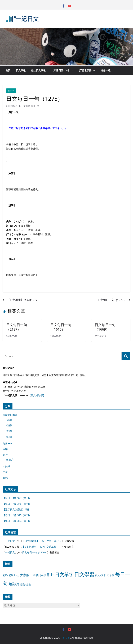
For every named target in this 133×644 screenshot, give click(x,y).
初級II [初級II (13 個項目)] (12, 575)
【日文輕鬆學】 (37, 395)
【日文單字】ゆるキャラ (20, 300)
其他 (5, 478)
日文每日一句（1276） (114, 300)
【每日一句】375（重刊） (17, 515)
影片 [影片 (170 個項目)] (51, 575)
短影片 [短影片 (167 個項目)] (14, 584)
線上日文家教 (38, 70)
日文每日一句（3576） (35, 552)
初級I (9, 420)
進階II (9, 437)
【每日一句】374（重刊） (17, 521)
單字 (5, 449)
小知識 (6, 466)
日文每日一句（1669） (105, 327)
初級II (9, 425)
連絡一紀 (106, 70)
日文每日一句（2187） (17, 327)
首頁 (8, 70)
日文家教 (21, 70)
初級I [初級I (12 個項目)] (5, 575)
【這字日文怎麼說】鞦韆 (16, 509)
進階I (9, 431)
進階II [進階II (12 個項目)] (29, 584)
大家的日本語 (10, 415)
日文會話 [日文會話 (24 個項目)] (109, 575)
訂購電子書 (85, 70)
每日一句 (11, 91)
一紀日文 (10, 541)
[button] (72, 70)
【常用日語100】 (61, 70)
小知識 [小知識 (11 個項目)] (43, 575)
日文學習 (26, 106)
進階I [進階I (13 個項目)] (23, 584)
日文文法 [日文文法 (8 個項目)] (99, 575)
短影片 (10, 460)
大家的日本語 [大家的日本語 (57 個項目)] (29, 575)
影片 (5, 455)
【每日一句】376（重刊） (17, 504)
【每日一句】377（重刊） (17, 498)
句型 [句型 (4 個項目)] (17, 575)
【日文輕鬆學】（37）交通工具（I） (42, 541)
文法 (5, 472)
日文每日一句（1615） (61, 327)
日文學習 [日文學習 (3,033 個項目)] (84, 574)
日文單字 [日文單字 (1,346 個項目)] (64, 574)
